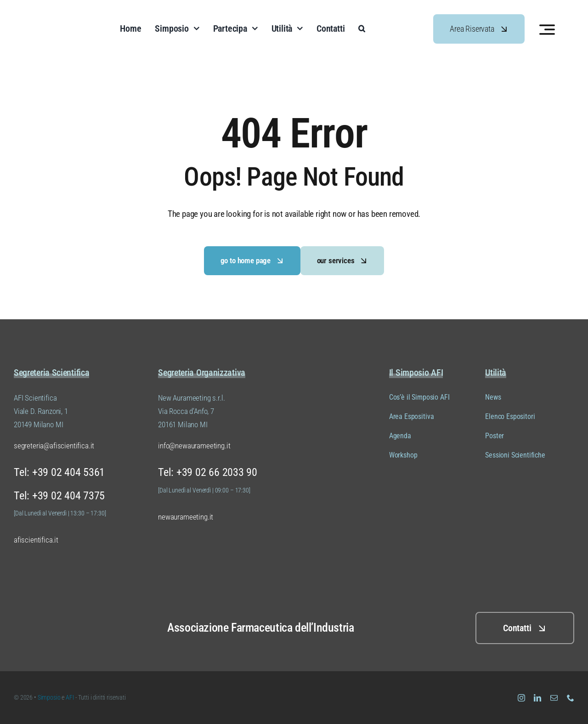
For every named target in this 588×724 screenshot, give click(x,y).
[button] (362, 29)
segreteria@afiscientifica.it (54, 446)
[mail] (554, 698)
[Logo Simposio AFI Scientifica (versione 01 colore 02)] (51, 610)
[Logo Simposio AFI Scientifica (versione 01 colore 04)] (65, 13)
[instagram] (521, 698)
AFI (70, 697)
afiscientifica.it (36, 540)
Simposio (49, 697)
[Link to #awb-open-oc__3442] (547, 29)
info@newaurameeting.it (194, 446)
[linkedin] (537, 698)
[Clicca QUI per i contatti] (525, 628)
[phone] (571, 698)
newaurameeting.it (186, 517)
